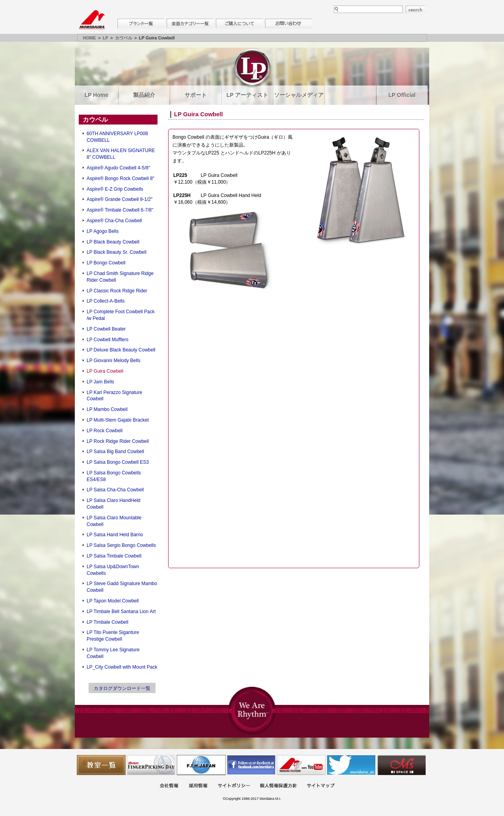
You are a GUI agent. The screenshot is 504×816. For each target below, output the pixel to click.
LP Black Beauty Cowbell (113, 242)
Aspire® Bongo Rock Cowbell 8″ (120, 178)
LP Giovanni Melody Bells (114, 361)
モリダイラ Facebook (251, 765)
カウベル (124, 38)
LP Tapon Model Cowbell (113, 601)
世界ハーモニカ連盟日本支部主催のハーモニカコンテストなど (201, 765)
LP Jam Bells (100, 382)
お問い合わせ (289, 23)
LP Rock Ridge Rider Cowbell (118, 441)
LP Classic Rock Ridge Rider (117, 291)
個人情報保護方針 (278, 786)
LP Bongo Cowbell (106, 263)
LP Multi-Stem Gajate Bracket (118, 420)
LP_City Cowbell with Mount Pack (122, 667)
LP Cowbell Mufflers (107, 340)
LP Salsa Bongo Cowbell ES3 (118, 462)
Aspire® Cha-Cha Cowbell (114, 221)
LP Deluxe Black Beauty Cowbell (121, 350)
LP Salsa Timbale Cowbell (114, 556)
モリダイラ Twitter (351, 765)
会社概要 (169, 786)
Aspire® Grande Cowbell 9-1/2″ (120, 199)
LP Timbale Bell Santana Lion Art (121, 612)
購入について (239, 23)
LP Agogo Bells (103, 231)
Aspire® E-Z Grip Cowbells (115, 189)
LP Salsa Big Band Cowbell (115, 452)
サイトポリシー (234, 786)
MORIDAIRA (92, 20)
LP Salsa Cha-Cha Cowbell (115, 490)
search (415, 9)
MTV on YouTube (301, 765)
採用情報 (198, 786)
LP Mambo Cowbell (107, 409)
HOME (90, 38)
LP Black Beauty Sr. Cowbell (117, 252)
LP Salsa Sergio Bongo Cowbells (121, 545)
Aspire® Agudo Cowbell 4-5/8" (118, 168)
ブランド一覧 (141, 23)
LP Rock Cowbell (105, 431)
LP (106, 38)
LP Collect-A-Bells (106, 301)
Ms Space (401, 765)
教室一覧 (101, 765)
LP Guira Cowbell (105, 371)
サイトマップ (321, 786)
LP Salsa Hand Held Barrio (115, 535)
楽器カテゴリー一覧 (190, 23)
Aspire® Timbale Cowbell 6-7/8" (120, 210)
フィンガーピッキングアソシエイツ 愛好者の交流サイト (151, 765)
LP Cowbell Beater (106, 329)
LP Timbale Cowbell (107, 622)
